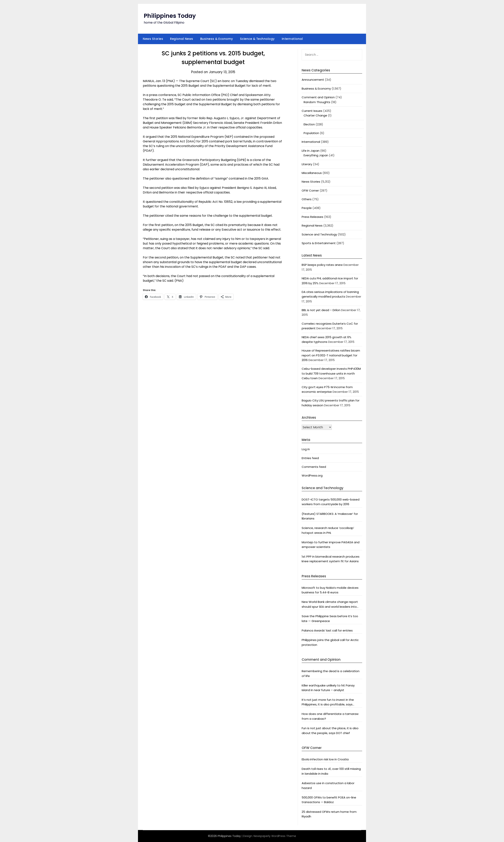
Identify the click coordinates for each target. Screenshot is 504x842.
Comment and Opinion (318, 97)
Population (311, 133)
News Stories (153, 39)
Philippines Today (170, 16)
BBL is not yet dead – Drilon (321, 310)
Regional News (182, 39)
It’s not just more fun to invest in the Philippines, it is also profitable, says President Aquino (328, 702)
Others (307, 199)
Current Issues (312, 111)
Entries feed (310, 458)
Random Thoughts (317, 102)
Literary (307, 164)
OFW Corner (310, 190)
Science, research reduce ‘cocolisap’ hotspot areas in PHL (328, 530)
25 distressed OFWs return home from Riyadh (329, 814)
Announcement (313, 80)
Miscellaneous (312, 173)
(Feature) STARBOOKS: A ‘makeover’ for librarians (330, 516)
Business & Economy (217, 39)
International (292, 39)
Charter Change (315, 115)
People (307, 208)
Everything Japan (316, 155)
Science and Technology (319, 234)
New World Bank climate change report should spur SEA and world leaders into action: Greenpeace (330, 604)
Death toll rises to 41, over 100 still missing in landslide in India (331, 771)
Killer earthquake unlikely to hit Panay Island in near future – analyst (328, 688)
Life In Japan (311, 151)
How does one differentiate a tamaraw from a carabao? (330, 716)
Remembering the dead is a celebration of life (331, 673)
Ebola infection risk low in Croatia (325, 759)
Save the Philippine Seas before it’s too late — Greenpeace (330, 618)
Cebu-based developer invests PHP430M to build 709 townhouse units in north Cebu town (331, 373)
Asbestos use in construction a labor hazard (328, 785)
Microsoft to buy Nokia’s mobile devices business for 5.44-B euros (330, 590)
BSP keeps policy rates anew (322, 265)
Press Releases (312, 217)
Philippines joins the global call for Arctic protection (330, 642)
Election (309, 124)
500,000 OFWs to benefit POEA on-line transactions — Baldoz (329, 800)
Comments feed (314, 467)
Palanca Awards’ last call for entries (327, 630)
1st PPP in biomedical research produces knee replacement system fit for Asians (331, 559)
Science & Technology (257, 39)
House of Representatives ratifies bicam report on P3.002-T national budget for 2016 (331, 355)
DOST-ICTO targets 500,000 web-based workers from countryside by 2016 (331, 502)
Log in (306, 449)
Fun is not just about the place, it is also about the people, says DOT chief (330, 730)
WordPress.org (312, 475)
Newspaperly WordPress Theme (275, 836)
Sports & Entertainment (319, 243)
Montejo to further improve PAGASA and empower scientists (331, 545)
